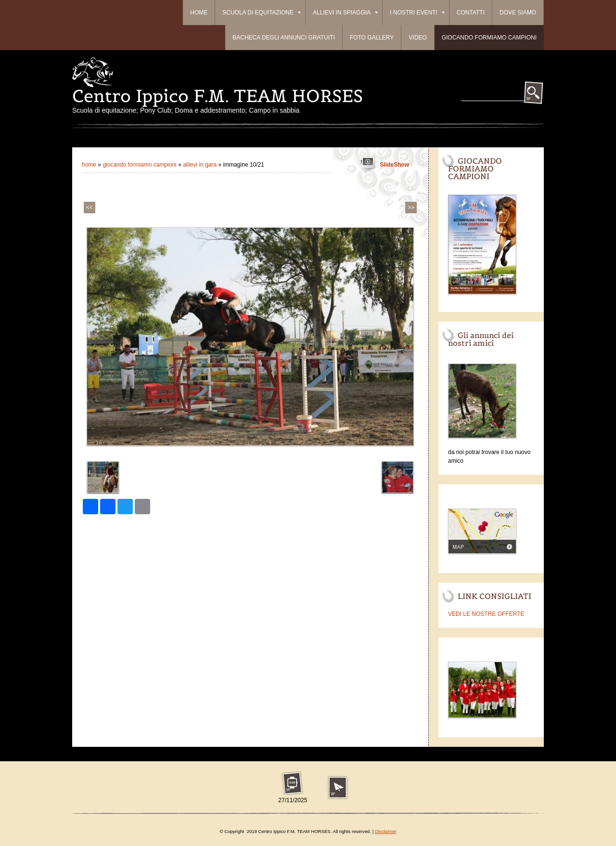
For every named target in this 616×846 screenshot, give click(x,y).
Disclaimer (386, 831)
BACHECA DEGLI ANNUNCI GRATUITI (283, 38)
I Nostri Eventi (417, 13)
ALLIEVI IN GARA (200, 165)
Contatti (471, 13)
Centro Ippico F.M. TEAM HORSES (218, 96)
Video (417, 38)
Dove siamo (518, 13)
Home (199, 13)
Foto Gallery (372, 38)
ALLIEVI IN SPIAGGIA (345, 13)
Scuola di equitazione (262, 13)
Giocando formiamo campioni (489, 38)
